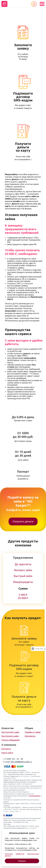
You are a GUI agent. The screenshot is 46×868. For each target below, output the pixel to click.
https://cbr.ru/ (18, 786)
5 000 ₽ (23, 595)
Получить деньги (23, 521)
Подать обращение (10, 740)
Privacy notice (39, 649)
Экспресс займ (23, 570)
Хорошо (22, 861)
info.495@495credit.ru (21, 762)
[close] (45, 649)
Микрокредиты (23, 582)
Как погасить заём (10, 736)
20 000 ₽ (23, 598)
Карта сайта (7, 753)
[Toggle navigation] (42, 4)
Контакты (6, 749)
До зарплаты (23, 564)
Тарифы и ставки (33, 732)
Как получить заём (10, 732)
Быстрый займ (23, 576)
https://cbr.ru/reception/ (18, 788)
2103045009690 (34, 796)
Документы (30, 736)
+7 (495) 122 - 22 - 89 (13, 759)
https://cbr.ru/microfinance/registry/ (16, 792)
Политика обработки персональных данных (22, 855)
